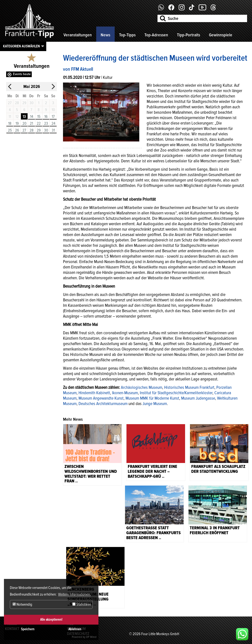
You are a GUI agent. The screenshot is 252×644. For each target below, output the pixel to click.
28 (31, 130)
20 (24, 124)
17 (53, 117)
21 (31, 124)
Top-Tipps (127, 35)
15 (39, 117)
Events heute (22, 74)
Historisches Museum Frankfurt (189, 387)
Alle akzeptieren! (51, 620)
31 (53, 130)
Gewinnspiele (221, 35)
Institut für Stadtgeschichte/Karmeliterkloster (176, 393)
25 (10, 130)
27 (24, 130)
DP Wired (91, 637)
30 (46, 130)
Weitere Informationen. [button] (74, 594)
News (105, 35)
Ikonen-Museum (125, 393)
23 (46, 124)
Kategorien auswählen (21, 46)
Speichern (28, 629)
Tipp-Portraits (189, 35)
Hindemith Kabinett (94, 393)
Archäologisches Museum (142, 387)
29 (39, 130)
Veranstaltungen (78, 35)
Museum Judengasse (198, 398)
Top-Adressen (156, 35)
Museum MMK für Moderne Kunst (152, 398)
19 (17, 124)
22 (39, 124)
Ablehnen (75, 629)
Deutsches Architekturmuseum (103, 404)
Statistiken (82, 604)
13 (24, 117)
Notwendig (22, 604)
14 (31, 117)
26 (17, 130)
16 (46, 117)
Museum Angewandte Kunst (101, 398)
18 (10, 124)
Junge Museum (155, 404)
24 (53, 124)
